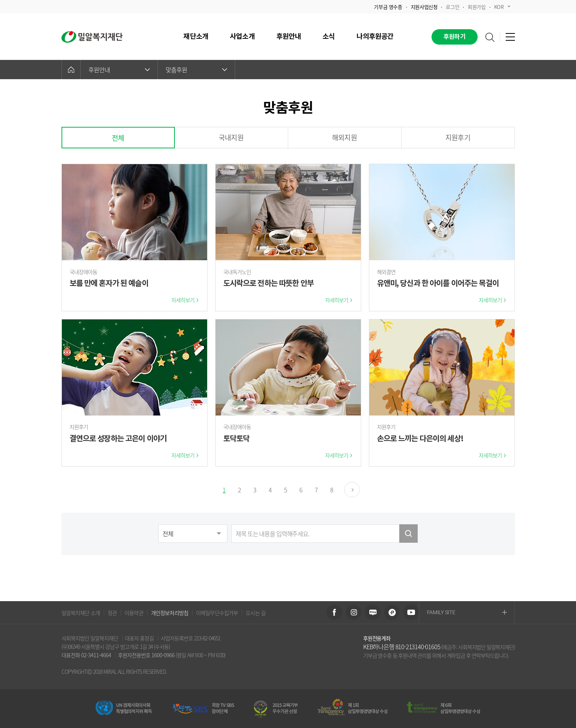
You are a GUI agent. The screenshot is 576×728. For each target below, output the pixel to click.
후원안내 (119, 70)
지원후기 (458, 137)
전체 (118, 138)
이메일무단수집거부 (217, 613)
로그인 (452, 7)
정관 (112, 613)
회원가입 (476, 7)
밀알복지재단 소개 (81, 613)
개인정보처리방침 (170, 613)
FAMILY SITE (467, 613)
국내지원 (231, 137)
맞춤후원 (196, 70)
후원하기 (454, 37)
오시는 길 (256, 613)
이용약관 (134, 613)
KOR (502, 7)
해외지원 (344, 137)
